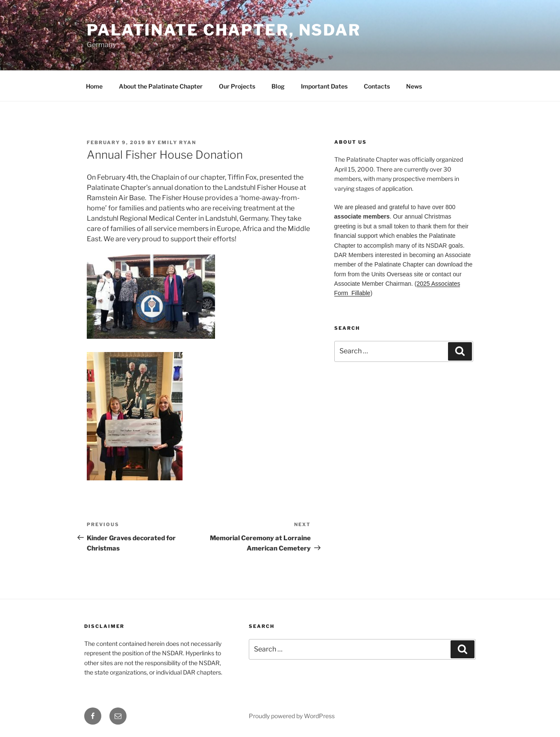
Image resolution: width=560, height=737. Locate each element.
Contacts (377, 86)
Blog (278, 86)
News (414, 86)
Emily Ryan (177, 142)
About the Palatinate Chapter (161, 86)
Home (94, 86)
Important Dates (324, 86)
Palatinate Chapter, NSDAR (224, 30)
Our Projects (237, 86)
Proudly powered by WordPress (292, 716)
